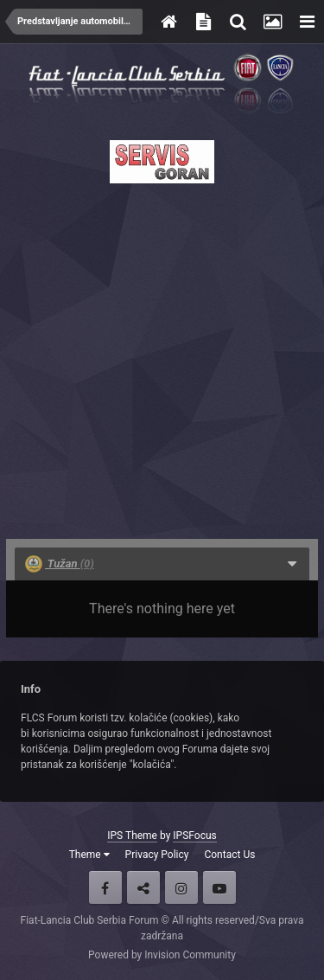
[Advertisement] (162, 356)
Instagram (181, 887)
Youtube (219, 887)
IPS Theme (132, 836)
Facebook (105, 887)
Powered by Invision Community (162, 955)
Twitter (143, 887)
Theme (89, 855)
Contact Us (229, 855)
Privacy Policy (157, 855)
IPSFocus (194, 836)
